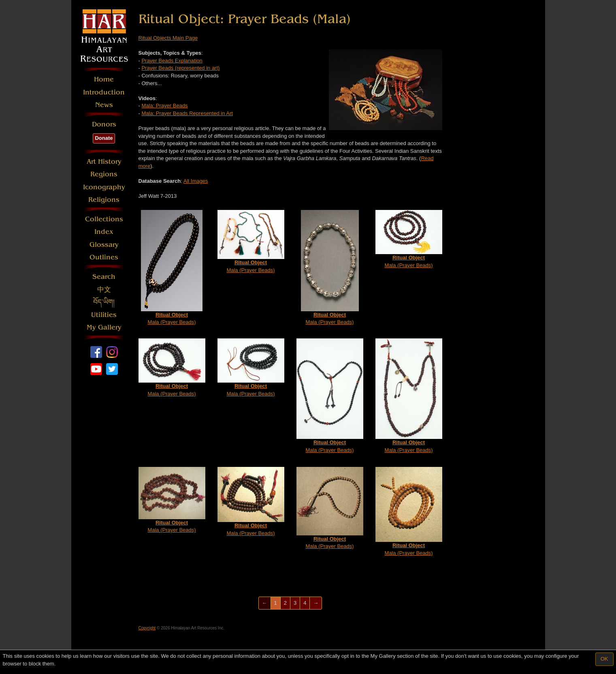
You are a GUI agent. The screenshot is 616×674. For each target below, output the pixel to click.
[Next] (316, 603)
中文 (104, 290)
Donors (104, 124)
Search (104, 277)
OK (604, 659)
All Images (196, 181)
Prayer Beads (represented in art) (180, 68)
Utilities (104, 315)
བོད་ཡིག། (104, 302)
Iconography (104, 187)
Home (104, 79)
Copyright (147, 628)
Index (104, 232)
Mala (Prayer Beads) (172, 268)
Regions (104, 174)
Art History (104, 162)
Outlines (104, 257)
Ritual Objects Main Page (168, 38)
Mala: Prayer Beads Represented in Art (187, 113)
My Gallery (104, 327)
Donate (104, 138)
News (104, 105)
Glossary (104, 245)
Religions (104, 200)
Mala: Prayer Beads (164, 106)
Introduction (104, 92)
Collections (104, 219)
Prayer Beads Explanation (172, 61)
